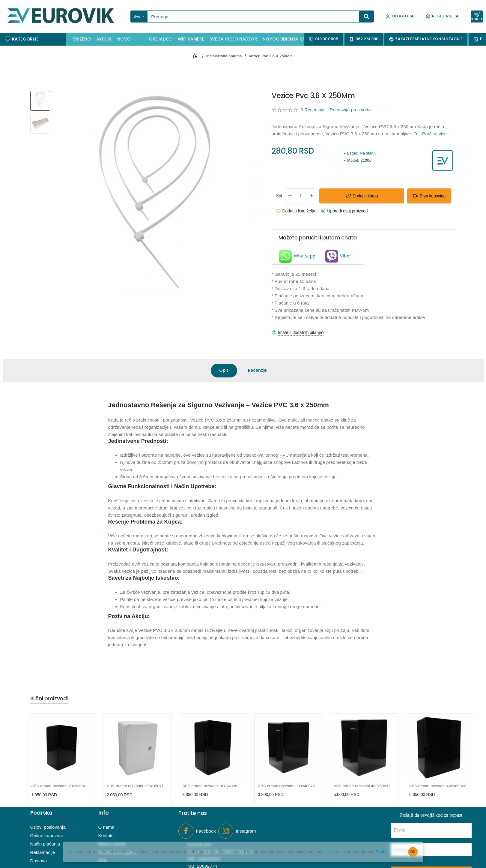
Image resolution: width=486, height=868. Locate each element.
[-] (290, 196)
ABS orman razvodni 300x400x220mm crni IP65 (288, 786)
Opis (224, 370)
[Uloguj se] (400, 17)
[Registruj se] (442, 17)
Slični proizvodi (49, 699)
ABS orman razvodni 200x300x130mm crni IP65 (62, 786)
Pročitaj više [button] (434, 134)
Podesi (384, 852)
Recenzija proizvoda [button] (350, 110)
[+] (311, 196)
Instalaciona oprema (224, 56)
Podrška (42, 813)
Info (104, 813)
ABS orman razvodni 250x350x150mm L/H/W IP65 (137, 786)
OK (413, 852)
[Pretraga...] (367, 17)
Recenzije (257, 370)
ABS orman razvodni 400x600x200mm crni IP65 (440, 786)
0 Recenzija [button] (313, 110)
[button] (362, 196)
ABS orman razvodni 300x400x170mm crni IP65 (213, 786)
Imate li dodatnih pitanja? (301, 332)
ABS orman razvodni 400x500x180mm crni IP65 (364, 786)
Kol (279, 196)
